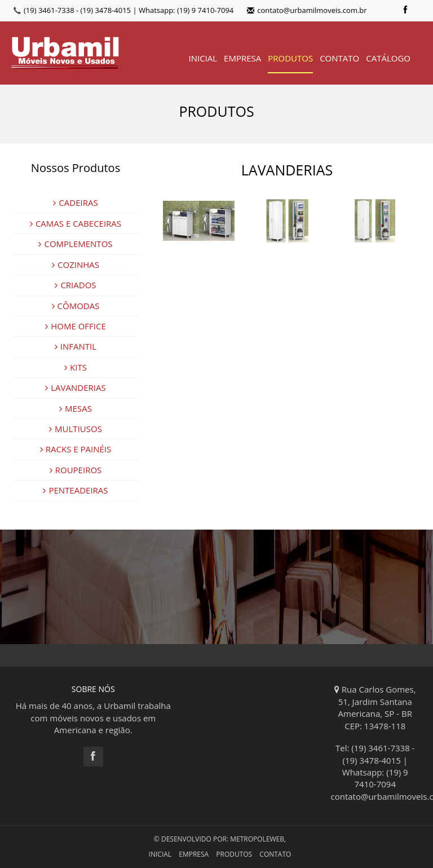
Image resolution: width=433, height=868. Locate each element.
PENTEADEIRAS (75, 490)
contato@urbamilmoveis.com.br (307, 10)
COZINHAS (76, 265)
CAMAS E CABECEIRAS (76, 223)
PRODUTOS (290, 58)
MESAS (76, 408)
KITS (76, 367)
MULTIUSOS (76, 429)
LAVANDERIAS (75, 387)
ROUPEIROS (76, 470)
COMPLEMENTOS (75, 244)
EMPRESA (242, 58)
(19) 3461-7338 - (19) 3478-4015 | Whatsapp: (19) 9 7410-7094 (129, 10)
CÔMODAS (76, 306)
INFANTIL (76, 346)
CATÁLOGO (388, 58)
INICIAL (203, 58)
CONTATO (339, 58)
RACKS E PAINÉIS (76, 449)
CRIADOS (75, 285)
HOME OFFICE (76, 326)
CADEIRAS (75, 202)
